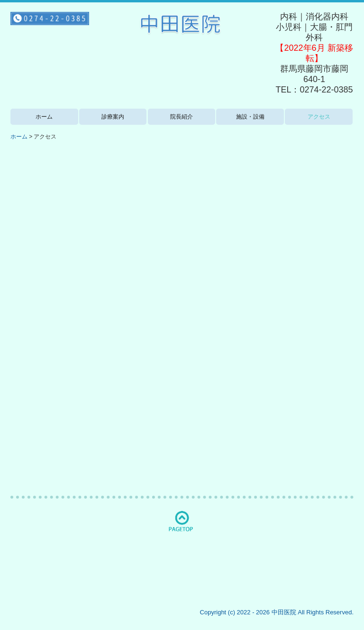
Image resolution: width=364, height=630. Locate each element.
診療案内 (113, 117)
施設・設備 (250, 117)
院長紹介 (182, 117)
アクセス (319, 117)
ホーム (44, 117)
